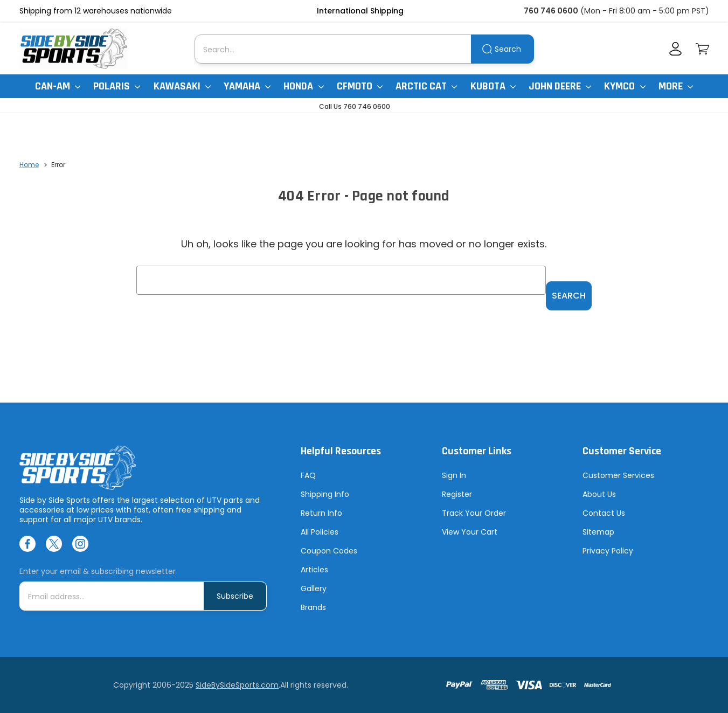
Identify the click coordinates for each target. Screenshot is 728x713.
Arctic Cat (426, 86)
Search (508, 49)
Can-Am (58, 86)
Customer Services (618, 476)
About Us (599, 495)
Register (457, 495)
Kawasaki (182, 86)
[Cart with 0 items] (702, 49)
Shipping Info (325, 495)
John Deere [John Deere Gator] (560, 86)
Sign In (454, 476)
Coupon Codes (329, 551)
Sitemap (598, 532)
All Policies (320, 532)
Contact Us (604, 514)
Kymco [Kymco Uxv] (625, 86)
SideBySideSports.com (237, 685)
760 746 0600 (551, 11)
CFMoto (360, 86)
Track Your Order (474, 514)
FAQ (308, 476)
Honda (303, 86)
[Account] (675, 49)
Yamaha (247, 86)
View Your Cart (470, 532)
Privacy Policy (608, 551)
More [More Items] (676, 86)
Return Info (321, 514)
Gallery (314, 589)
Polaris (117, 86)
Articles (314, 570)
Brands (313, 608)
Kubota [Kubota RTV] (493, 86)
